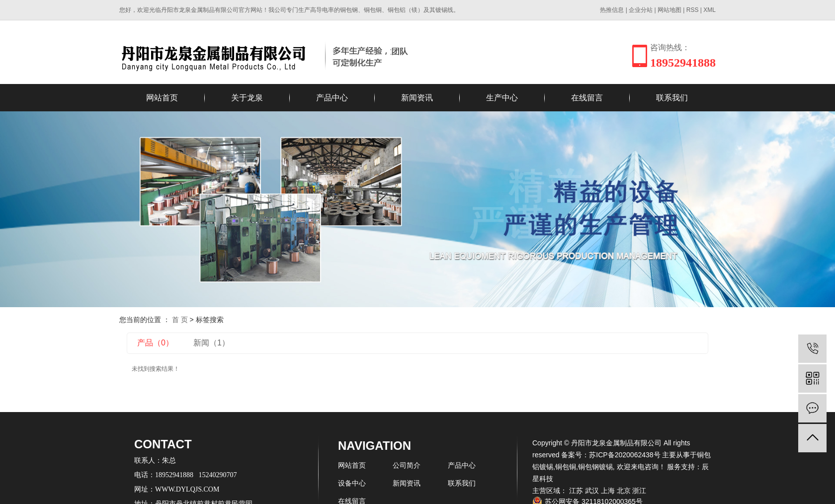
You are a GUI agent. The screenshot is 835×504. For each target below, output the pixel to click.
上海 (608, 491)
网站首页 (162, 98)
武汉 (592, 491)
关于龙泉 (247, 98)
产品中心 (332, 98)
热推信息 (612, 10)
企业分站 (641, 10)
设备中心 (352, 483)
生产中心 (502, 98)
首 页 (180, 320)
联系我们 (672, 98)
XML (710, 10)
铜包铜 (566, 467)
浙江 (639, 491)
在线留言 (587, 98)
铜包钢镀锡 (595, 467)
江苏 (576, 491)
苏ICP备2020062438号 (625, 455)
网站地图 (669, 10)
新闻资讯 (417, 98)
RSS (693, 10)
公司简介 (407, 465)
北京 (624, 491)
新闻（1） (211, 343)
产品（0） (155, 343)
